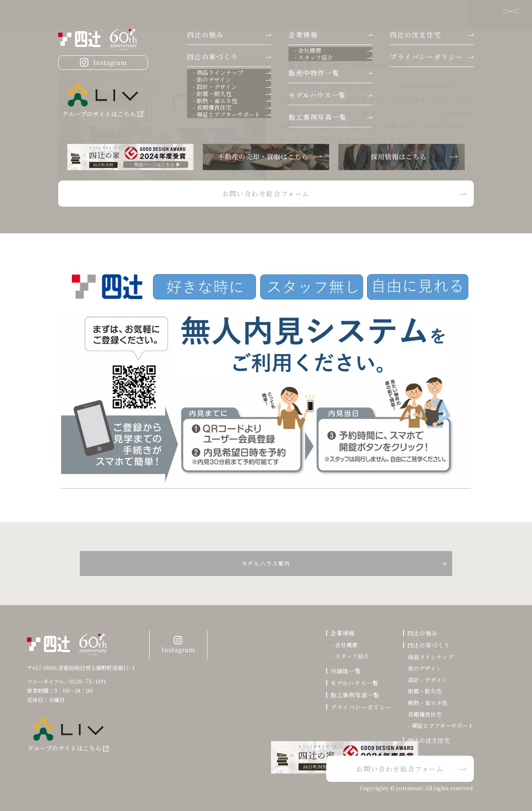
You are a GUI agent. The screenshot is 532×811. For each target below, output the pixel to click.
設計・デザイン (428, 680)
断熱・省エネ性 (428, 703)
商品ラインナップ (431, 657)
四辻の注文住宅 (260, 14)
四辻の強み (118, 14)
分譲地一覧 (346, 671)
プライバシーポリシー (361, 707)
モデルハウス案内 (266, 563)
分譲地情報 (187, 14)
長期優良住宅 (425, 715)
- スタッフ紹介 (350, 656)
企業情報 (343, 633)
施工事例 (221, 14)
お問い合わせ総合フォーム (400, 768)
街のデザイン (425, 668)
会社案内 (153, 14)
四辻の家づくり (306, 14)
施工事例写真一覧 (355, 695)
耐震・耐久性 (425, 691)
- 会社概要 (345, 645)
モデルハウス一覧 (355, 683)
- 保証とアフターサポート (441, 726)
